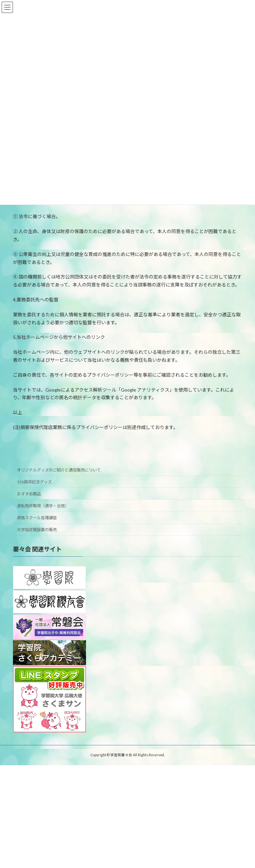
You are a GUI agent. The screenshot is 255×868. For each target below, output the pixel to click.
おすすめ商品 (29, 494)
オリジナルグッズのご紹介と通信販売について (59, 470)
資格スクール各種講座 (37, 518)
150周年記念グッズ (34, 482)
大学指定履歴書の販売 (37, 530)
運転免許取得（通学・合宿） (43, 506)
